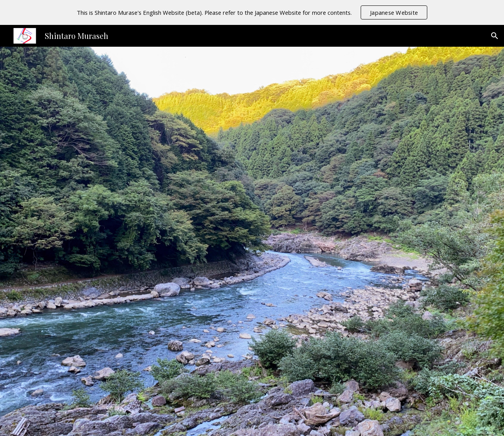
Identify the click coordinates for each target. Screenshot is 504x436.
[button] (495, 36)
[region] (252, 12)
